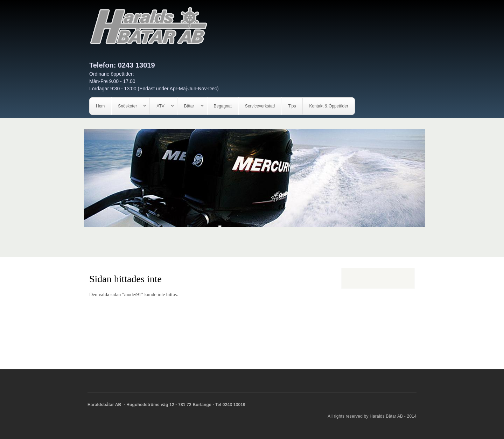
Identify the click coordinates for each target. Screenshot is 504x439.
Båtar (191, 106)
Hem (100, 106)
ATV (162, 106)
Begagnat (223, 106)
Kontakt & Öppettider (329, 106)
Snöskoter (129, 106)
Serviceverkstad (260, 106)
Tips (292, 106)
